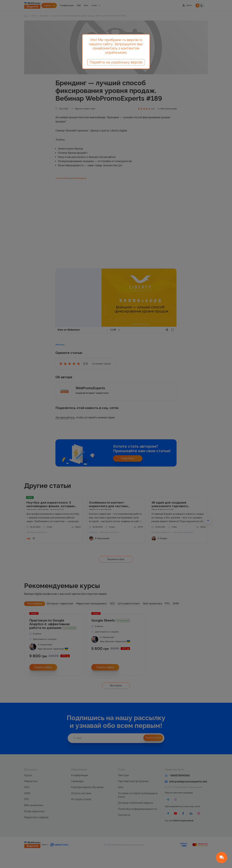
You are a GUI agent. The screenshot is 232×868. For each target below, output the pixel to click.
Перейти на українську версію (116, 62)
